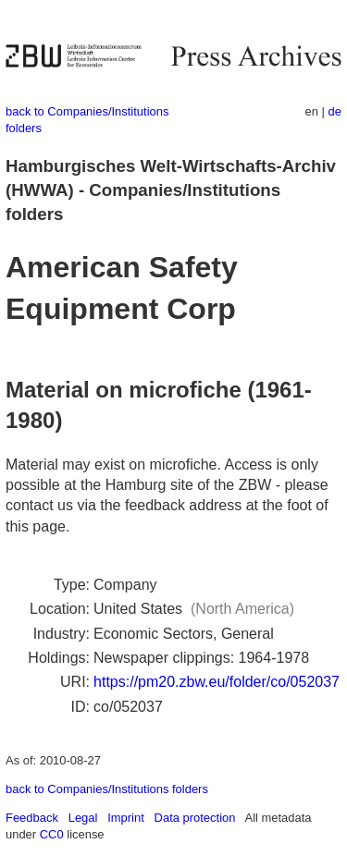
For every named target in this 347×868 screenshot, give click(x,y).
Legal (83, 818)
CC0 (52, 834)
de (335, 111)
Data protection (195, 818)
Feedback (32, 818)
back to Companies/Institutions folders (107, 789)
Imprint (126, 818)
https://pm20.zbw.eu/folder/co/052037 (217, 682)
